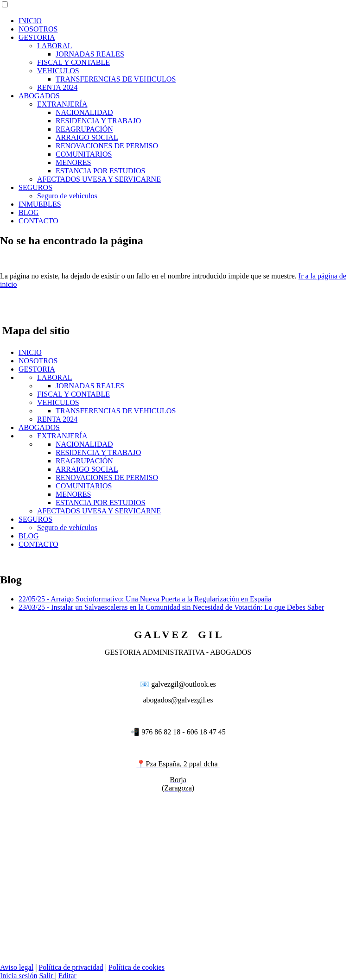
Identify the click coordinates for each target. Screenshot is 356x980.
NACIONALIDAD (84, 112)
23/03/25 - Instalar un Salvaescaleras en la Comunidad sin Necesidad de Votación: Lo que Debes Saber (171, 607)
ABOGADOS (39, 96)
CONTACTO (38, 221)
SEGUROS (35, 187)
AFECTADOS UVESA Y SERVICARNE (99, 179)
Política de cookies (137, 967)
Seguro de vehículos (67, 196)
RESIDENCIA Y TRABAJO (98, 121)
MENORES (73, 162)
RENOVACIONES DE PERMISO (107, 146)
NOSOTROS (38, 29)
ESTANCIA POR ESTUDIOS (100, 171)
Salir (47, 976)
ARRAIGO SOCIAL (87, 137)
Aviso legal (17, 967)
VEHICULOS (58, 71)
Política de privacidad (71, 967)
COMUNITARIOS (84, 154)
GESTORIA (37, 37)
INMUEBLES (40, 204)
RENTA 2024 (57, 87)
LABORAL (55, 46)
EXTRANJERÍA (62, 104)
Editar (67, 976)
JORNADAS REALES (90, 54)
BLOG (29, 212)
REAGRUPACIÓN (84, 129)
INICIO (30, 21)
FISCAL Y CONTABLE (73, 62)
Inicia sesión (19, 976)
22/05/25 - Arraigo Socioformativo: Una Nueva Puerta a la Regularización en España (145, 599)
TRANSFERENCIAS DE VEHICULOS (116, 79)
